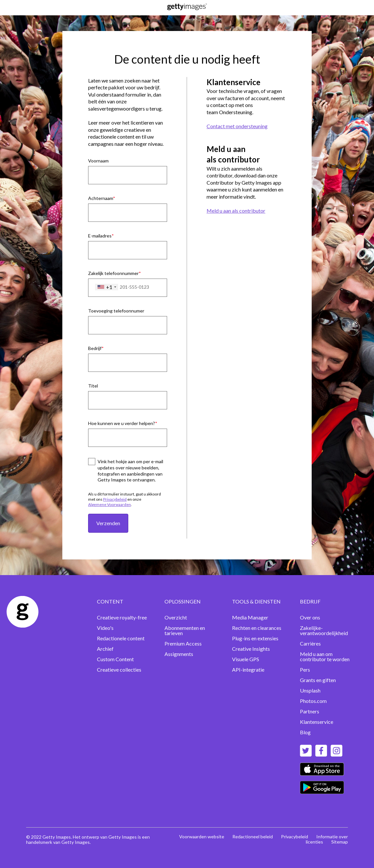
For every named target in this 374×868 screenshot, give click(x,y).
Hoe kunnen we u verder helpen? (122, 423)
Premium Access (183, 643)
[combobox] (107, 287)
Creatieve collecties (119, 670)
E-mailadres (100, 236)
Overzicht (176, 617)
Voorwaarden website (202, 837)
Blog (305, 732)
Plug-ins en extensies (255, 638)
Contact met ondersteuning (237, 126)
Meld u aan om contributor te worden (325, 656)
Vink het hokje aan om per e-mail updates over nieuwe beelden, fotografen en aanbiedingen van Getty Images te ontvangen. (130, 471)
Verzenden (108, 523)
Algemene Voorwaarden (109, 504)
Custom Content (115, 659)
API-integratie (248, 670)
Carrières (310, 643)
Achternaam (101, 198)
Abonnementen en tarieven (185, 630)
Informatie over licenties (327, 839)
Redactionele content (121, 638)
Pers (305, 670)
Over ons (310, 617)
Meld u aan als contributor (236, 211)
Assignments (179, 654)
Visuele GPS (246, 659)
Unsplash (310, 690)
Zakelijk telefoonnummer (113, 273)
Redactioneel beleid (253, 837)
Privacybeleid (115, 499)
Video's (105, 628)
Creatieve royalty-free (122, 617)
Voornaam (98, 161)
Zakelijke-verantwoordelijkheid (324, 630)
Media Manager (250, 617)
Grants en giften (318, 680)
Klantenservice (317, 722)
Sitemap (340, 842)
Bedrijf (95, 348)
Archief (105, 649)
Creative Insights (251, 649)
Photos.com (313, 701)
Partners (310, 711)
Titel (93, 386)
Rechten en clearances (257, 628)
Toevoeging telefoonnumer (116, 311)
